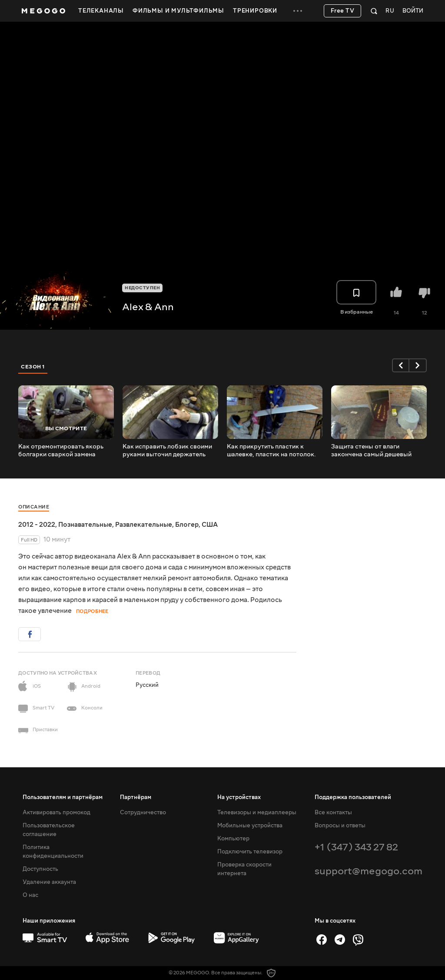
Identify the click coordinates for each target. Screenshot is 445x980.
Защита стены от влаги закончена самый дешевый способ (371, 451)
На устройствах (239, 797)
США (210, 525)
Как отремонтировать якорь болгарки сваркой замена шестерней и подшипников (61, 451)
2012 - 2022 (37, 525)
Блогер (187, 525)
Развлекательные (144, 525)
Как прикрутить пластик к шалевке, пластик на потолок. (271, 451)
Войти (413, 11)
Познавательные (85, 525)
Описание (34, 507)
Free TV (343, 11)
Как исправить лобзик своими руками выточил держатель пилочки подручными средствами (167, 451)
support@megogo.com (369, 871)
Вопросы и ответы (340, 826)
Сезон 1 (33, 367)
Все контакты (333, 813)
